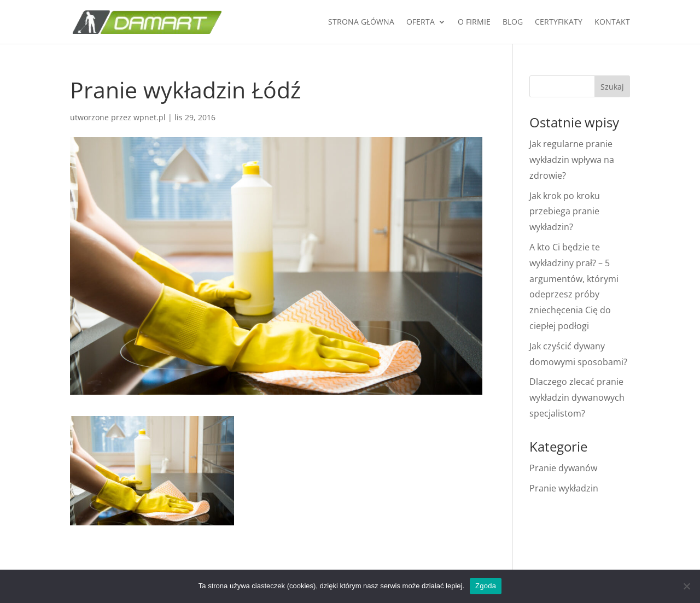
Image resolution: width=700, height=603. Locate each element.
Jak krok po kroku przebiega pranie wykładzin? (565, 212)
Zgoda (486, 586)
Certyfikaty (559, 22)
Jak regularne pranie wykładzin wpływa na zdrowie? (572, 160)
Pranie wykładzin (564, 488)
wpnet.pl (150, 117)
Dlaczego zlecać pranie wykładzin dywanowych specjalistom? (577, 397)
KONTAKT (612, 22)
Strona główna (361, 22)
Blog (513, 22)
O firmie (474, 22)
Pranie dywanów (563, 468)
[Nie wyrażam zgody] (686, 586)
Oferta (421, 22)
